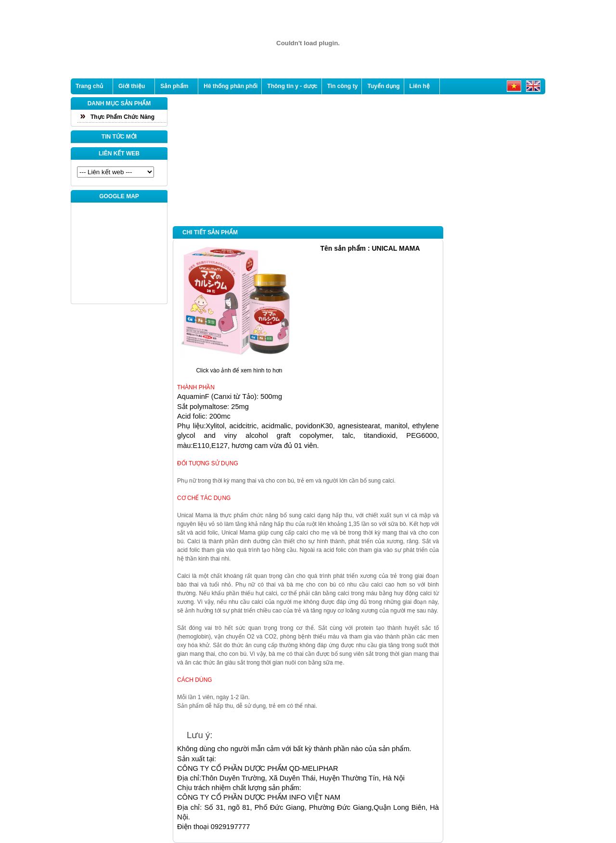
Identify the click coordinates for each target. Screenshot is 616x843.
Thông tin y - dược (292, 86)
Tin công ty (343, 86)
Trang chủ (89, 86)
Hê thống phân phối (231, 86)
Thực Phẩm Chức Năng (122, 117)
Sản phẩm (174, 86)
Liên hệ (420, 86)
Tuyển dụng (383, 86)
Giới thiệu (132, 86)
